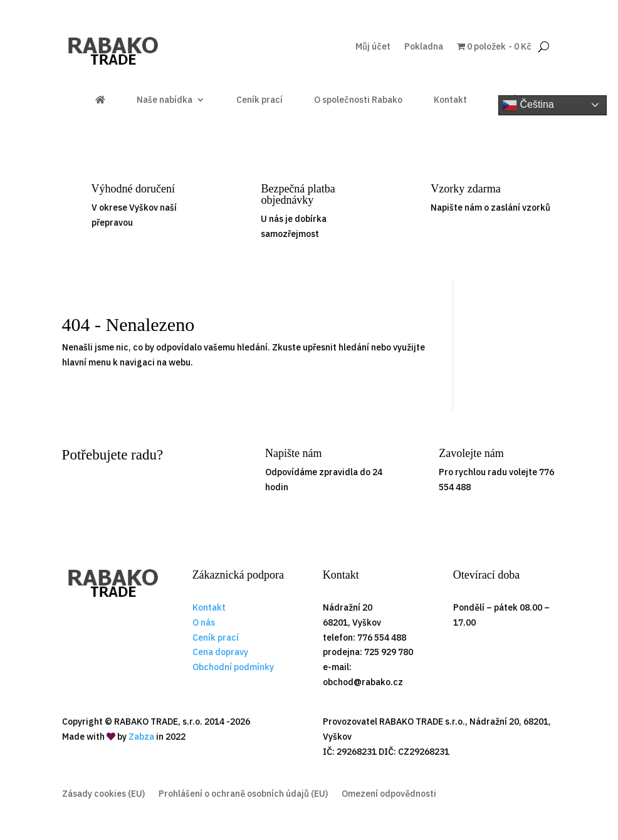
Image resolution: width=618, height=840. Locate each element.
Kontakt (450, 100)
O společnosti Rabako (358, 100)
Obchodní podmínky (233, 667)
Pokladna (424, 47)
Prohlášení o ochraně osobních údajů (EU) (243, 794)
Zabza (141, 737)
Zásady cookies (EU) (103, 794)
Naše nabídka (165, 100)
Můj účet (373, 47)
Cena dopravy (220, 652)
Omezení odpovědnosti (389, 794)
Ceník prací (259, 100)
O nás (204, 622)
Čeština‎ (528, 105)
